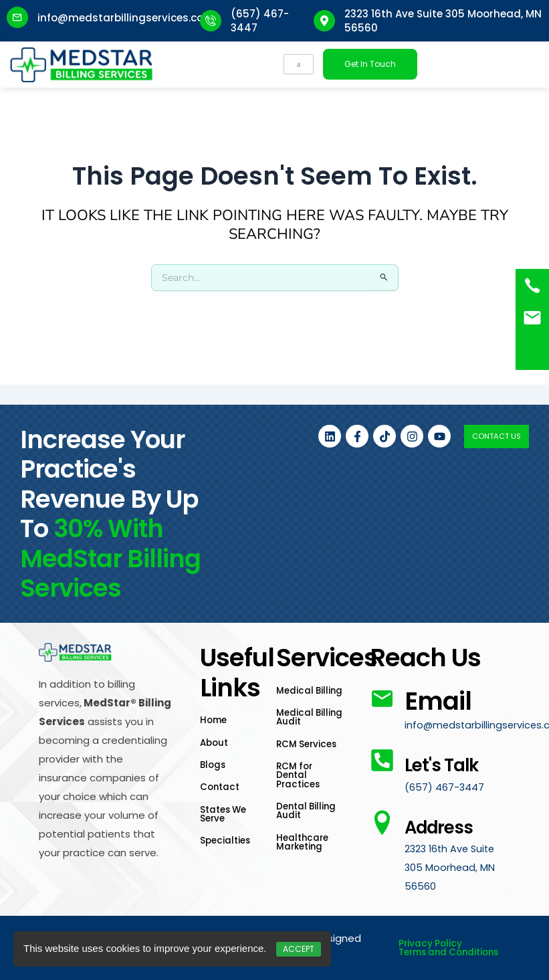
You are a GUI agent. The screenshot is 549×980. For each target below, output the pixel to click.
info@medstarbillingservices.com (126, 18)
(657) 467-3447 (445, 796)
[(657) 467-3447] (532, 286)
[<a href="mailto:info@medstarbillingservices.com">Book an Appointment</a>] (532, 318)
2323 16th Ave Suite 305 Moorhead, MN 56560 (452, 877)
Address (454, 834)
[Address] (382, 832)
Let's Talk (431, 757)
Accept (299, 949)
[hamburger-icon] (299, 64)
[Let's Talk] (382, 740)
